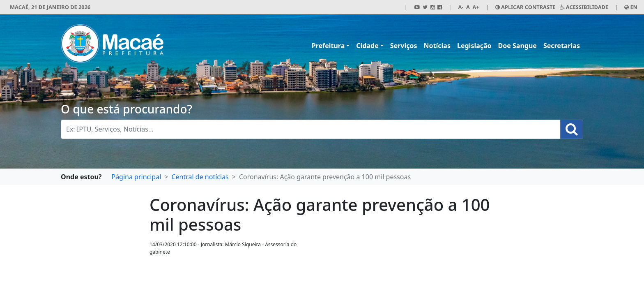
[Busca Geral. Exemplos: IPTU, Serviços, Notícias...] (311, 129)
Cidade (367, 46)
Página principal (136, 177)
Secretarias (562, 46)
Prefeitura (328, 46)
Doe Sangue (517, 46)
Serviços (404, 46)
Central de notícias (200, 177)
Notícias (437, 46)
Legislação (474, 46)
